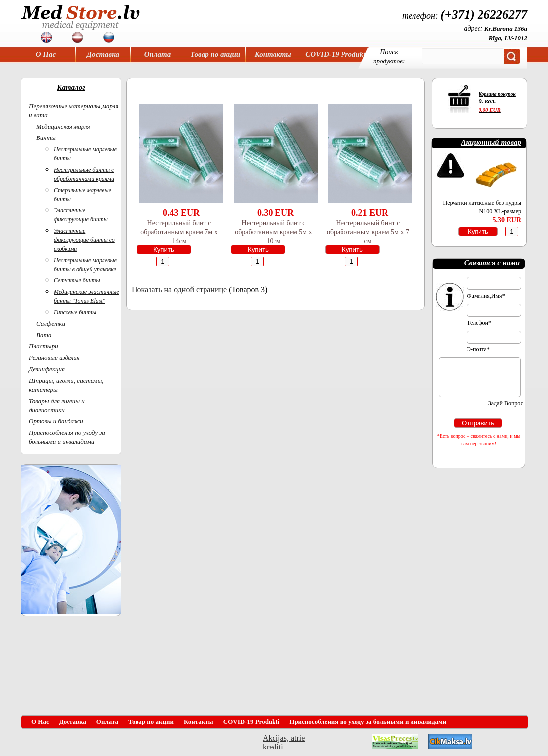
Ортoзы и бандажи (56, 421)
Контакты (273, 54)
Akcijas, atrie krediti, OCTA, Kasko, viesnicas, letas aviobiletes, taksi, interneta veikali (284, 741)
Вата (44, 335)
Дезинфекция (47, 369)
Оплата (158, 54)
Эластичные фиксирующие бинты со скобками (84, 240)
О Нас (46, 54)
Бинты (46, 138)
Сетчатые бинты (77, 280)
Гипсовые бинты (75, 312)
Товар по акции (215, 54)
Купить (164, 249)
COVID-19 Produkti (336, 54)
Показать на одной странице (179, 290)
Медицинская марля (63, 126)
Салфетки (51, 323)
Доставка (103, 54)
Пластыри (43, 346)
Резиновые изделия (54, 358)
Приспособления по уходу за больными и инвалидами (368, 722)
